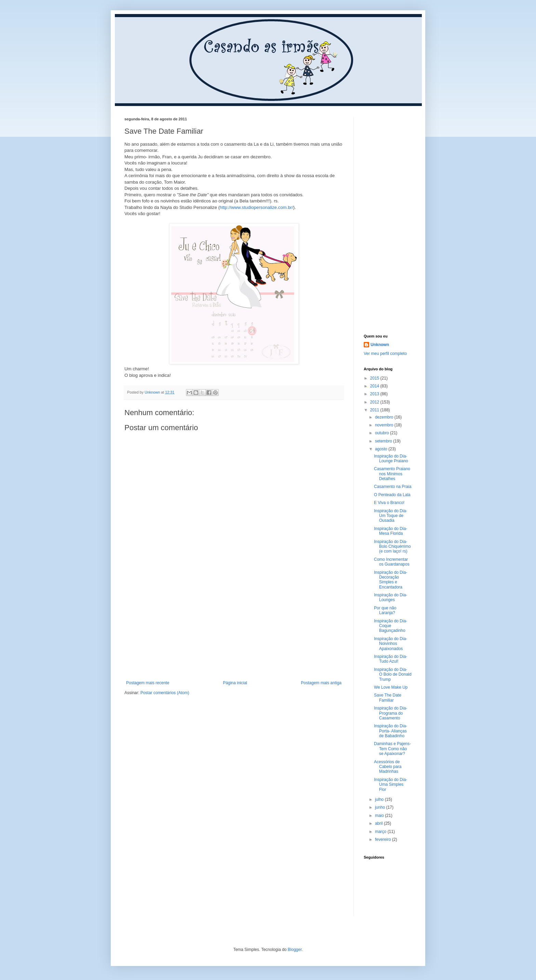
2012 (375, 402)
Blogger (295, 950)
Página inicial (235, 683)
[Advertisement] (234, 629)
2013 (375, 394)
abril (379, 823)
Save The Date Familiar (388, 698)
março (381, 832)
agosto (382, 449)
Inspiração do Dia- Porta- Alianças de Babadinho (391, 731)
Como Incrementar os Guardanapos (392, 562)
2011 (375, 410)
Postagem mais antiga (321, 683)
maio (380, 816)
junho (381, 807)
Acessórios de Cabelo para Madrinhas (388, 767)
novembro (385, 425)
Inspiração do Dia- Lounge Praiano (391, 459)
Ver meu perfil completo (385, 354)
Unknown (380, 345)
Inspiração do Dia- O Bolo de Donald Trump (393, 674)
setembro (384, 441)
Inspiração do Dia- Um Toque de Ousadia (391, 516)
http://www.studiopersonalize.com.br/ (257, 207)
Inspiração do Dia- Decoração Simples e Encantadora (391, 580)
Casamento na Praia (393, 487)
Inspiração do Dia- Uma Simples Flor (391, 785)
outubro (383, 433)
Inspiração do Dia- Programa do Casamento (391, 713)
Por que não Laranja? (385, 610)
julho (380, 799)
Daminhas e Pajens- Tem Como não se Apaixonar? (392, 749)
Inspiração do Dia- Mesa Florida (391, 531)
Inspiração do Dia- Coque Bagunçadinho (391, 626)
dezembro (385, 417)
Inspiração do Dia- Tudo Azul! (391, 659)
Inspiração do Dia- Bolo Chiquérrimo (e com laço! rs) (392, 547)
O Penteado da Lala (392, 495)
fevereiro (384, 839)
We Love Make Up (391, 687)
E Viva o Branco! (389, 503)
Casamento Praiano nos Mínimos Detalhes (392, 474)
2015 (375, 378)
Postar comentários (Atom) (165, 693)
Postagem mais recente (148, 683)
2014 (375, 386)
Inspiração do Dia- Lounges (391, 597)
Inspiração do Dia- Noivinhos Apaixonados (391, 644)
